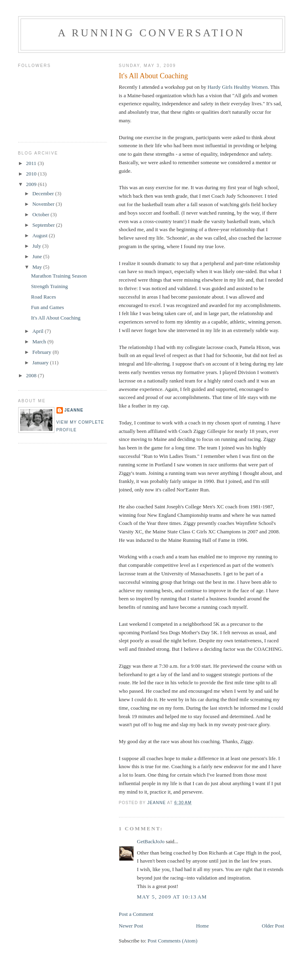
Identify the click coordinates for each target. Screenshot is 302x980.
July (37, 246)
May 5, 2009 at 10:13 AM (172, 897)
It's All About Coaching (56, 318)
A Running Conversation (152, 33)
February (42, 352)
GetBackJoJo (151, 841)
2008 (32, 375)
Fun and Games (48, 307)
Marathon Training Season (59, 276)
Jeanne (74, 410)
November (44, 204)
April (39, 331)
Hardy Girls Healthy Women (238, 87)
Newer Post (131, 926)
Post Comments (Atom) (173, 941)
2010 (32, 174)
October (41, 214)
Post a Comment (136, 914)
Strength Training (49, 286)
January (41, 363)
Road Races (44, 297)
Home (202, 926)
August (41, 235)
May (38, 267)
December (44, 193)
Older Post (273, 926)
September (44, 225)
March (40, 342)
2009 (32, 184)
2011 (32, 163)
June (38, 256)
